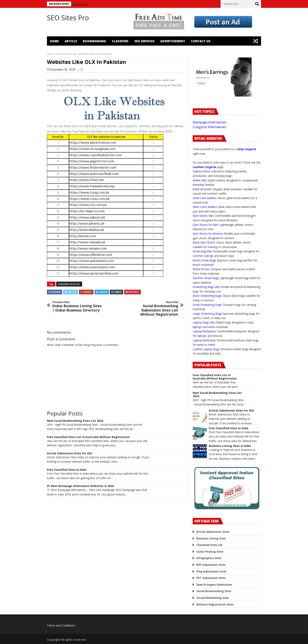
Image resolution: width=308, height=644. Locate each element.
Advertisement (173, 41)
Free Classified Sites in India (67, 470)
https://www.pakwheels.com (91, 261)
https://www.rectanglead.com (92, 149)
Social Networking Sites (213, 598)
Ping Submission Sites (211, 571)
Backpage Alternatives (210, 122)
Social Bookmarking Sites (214, 591)
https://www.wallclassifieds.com (94, 174)
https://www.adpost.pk (87, 218)
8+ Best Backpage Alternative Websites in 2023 (80, 486)
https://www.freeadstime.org (92, 186)
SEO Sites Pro (68, 18)
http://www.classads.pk (87, 242)
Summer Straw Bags (206, 278)
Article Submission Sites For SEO (70, 453)
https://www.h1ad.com (87, 180)
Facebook (56, 292)
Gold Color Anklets (204, 198)
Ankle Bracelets (203, 189)
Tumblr (118, 292)
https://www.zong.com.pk (89, 193)
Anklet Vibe (200, 180)
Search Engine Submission (214, 585)
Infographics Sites (209, 558)
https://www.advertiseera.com (93, 143)
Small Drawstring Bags (207, 305)
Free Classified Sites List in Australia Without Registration (88, 437)
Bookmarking (94, 41)
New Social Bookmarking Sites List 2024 (75, 421)
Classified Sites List (77, 4)
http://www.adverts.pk (87, 224)
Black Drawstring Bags (207, 296)
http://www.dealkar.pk (87, 230)
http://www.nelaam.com (88, 249)
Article (71, 41)
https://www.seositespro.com (92, 267)
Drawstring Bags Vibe (206, 287)
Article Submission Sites (213, 532)
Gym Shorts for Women (208, 234)
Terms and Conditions (61, 625)
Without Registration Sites (215, 604)
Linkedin (103, 292)
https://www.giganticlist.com (92, 161)
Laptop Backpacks (204, 331)
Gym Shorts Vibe (203, 216)
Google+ (88, 292)
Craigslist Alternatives (209, 127)
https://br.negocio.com (87, 211)
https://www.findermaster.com (93, 168)
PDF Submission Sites (211, 565)
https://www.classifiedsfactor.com (95, 155)
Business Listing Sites (211, 538)
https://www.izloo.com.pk (89, 199)
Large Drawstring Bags (207, 314)
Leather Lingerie (204, 167)
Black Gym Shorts (204, 242)
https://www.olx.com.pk (88, 205)
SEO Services (144, 41)
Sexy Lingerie (247, 149)
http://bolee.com (82, 236)
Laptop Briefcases (204, 340)
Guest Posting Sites (210, 552)
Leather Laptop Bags (206, 349)
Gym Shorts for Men (206, 225)
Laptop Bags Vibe (204, 322)
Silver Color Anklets (205, 207)
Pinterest (134, 292)
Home (54, 41)
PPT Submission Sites (211, 578)
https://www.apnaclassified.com (94, 274)
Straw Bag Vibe (202, 251)
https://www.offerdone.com (91, 255)
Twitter (72, 292)
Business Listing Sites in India (230, 446)
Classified (120, 41)
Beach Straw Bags (204, 260)
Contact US (201, 41)
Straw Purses (201, 269)
